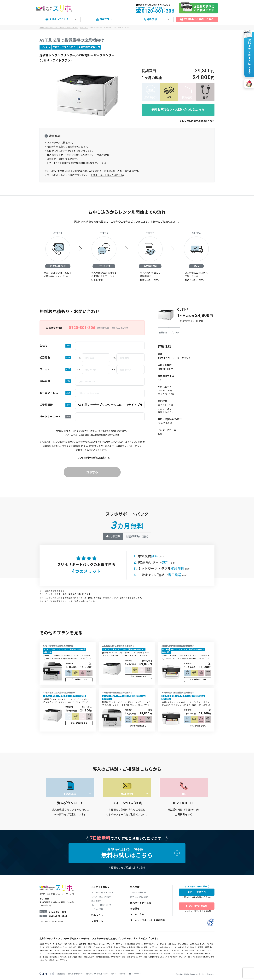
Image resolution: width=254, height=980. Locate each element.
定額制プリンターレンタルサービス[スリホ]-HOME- (59, 28)
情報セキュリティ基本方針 (97, 974)
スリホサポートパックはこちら (107, 175)
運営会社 (61, 974)
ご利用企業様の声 (138, 893)
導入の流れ (96, 901)
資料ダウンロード (118, 974)
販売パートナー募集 (141, 903)
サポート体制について (101, 905)
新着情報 (135, 909)
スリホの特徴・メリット (102, 893)
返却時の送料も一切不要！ (127, 853)
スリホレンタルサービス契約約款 (148, 920)
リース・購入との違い (101, 897)
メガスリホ (97, 921)
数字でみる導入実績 (139, 897)
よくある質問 (97, 909)
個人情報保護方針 (81, 431)
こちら (142, 868)
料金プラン (97, 915)
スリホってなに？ (101, 887)
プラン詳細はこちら (79, 679)
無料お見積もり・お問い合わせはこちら (178, 110)
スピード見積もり (197, 892)
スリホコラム (137, 914)
